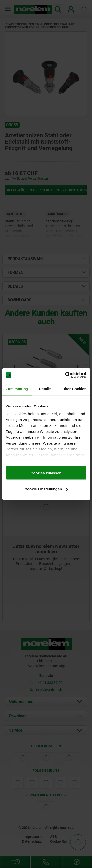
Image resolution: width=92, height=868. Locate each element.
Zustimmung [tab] (17, 388)
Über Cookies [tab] (74, 388)
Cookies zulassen (46, 473)
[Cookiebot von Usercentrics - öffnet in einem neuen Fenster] (66, 375)
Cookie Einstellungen (46, 489)
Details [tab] (45, 388)
